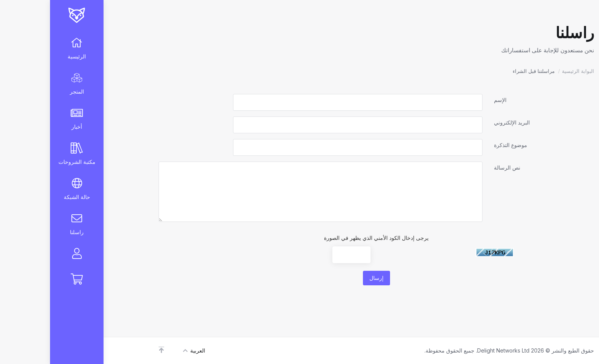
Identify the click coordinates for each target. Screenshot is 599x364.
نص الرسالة (457, 167)
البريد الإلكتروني (462, 122)
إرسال (326, 278)
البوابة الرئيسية (528, 71)
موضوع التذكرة (461, 145)
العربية (144, 350)
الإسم (450, 100)
